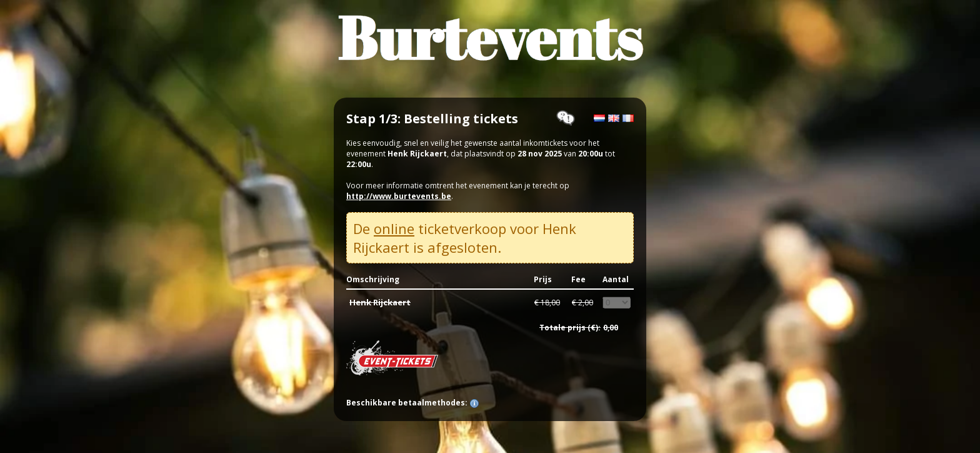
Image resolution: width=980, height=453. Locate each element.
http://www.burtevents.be (399, 196)
